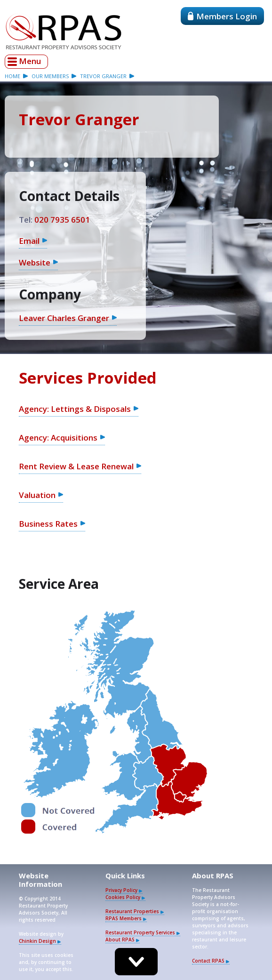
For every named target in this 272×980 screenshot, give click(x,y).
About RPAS (120, 940)
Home (12, 76)
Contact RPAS (208, 961)
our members (50, 76)
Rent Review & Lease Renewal (76, 466)
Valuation (37, 495)
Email (29, 241)
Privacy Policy (121, 890)
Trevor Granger (103, 76)
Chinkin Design (37, 941)
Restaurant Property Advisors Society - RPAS (64, 31)
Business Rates (48, 524)
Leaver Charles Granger (64, 318)
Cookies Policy (123, 897)
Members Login (222, 16)
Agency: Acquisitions (58, 438)
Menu (30, 61)
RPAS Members (124, 918)
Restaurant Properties (132, 911)
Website (35, 262)
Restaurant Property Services (140, 932)
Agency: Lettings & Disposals (75, 409)
